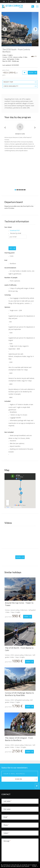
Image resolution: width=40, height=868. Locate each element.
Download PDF (15, 230)
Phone (6, 825)
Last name (7, 801)
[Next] (35, 29)
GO (11, 248)
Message (7, 841)
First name (7, 809)
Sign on (18, 779)
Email (6, 817)
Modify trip (8, 82)
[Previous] (5, 29)
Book (31, 73)
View (26, 617)
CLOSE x (35, 866)
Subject (6, 833)
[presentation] (24, 242)
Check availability (11, 86)
